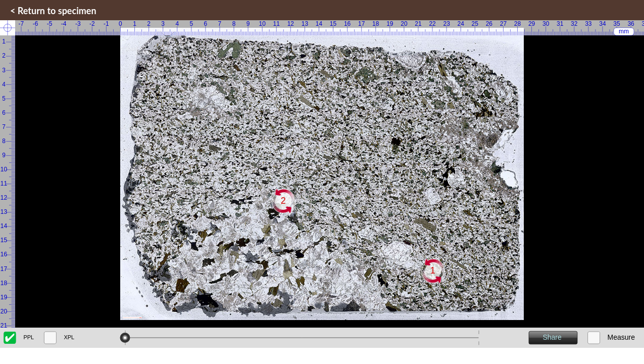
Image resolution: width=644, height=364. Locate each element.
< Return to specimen (53, 11)
